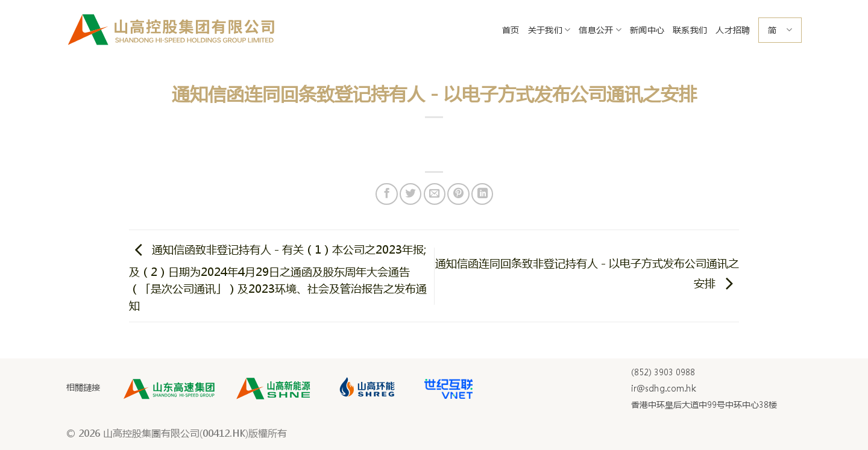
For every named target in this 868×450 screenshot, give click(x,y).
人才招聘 (733, 30)
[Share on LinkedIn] (482, 194)
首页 (511, 30)
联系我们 (690, 30)
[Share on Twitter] (410, 194)
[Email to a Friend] (435, 194)
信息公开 (600, 30)
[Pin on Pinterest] (458, 194)
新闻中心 (647, 30)
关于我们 (549, 30)
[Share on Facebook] (386, 194)
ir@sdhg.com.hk (664, 389)
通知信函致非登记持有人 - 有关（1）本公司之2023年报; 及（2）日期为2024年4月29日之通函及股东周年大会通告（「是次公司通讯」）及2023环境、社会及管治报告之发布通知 (278, 278)
